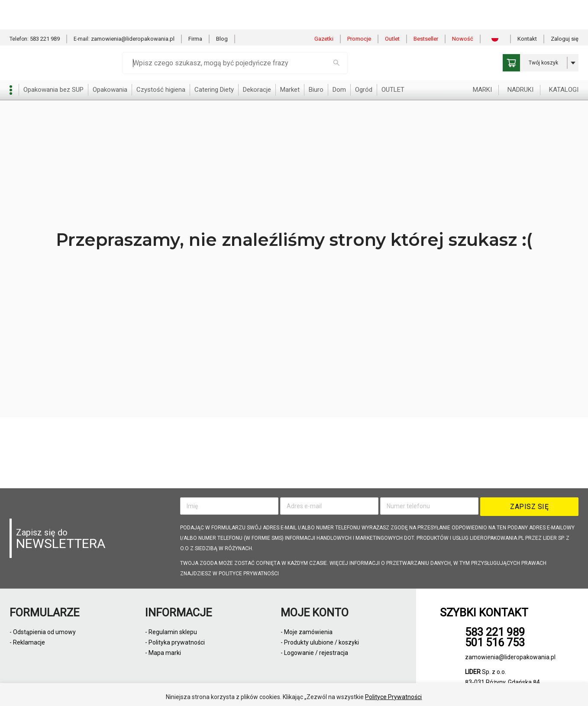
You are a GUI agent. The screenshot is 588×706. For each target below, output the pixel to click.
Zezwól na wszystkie (271, 688)
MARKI (482, 60)
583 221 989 (45, 9)
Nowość (463, 9)
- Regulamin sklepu (171, 632)
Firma (195, 9)
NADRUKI (520, 60)
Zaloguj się (565, 9)
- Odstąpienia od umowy (43, 632)
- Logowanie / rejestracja (314, 653)
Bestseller (426, 9)
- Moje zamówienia (307, 632)
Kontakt (527, 9)
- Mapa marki (163, 653)
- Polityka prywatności (175, 642)
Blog (222, 9)
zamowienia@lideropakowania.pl (133, 9)
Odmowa (333, 688)
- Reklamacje (27, 642)
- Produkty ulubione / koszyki (320, 642)
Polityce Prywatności (393, 667)
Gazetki (324, 9)
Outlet (392, 9)
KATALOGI (564, 60)
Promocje (359, 9)
